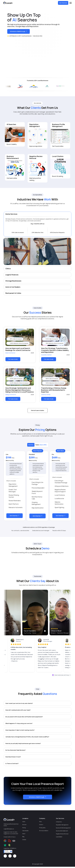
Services (24, 825)
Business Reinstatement (62, 831)
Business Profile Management (63, 828)
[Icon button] (5, 856)
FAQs (40, 822)
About (24, 834)
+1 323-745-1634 (13, 832)
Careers (41, 825)
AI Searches (59, 822)
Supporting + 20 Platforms (10, 848)
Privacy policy (42, 828)
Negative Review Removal (62, 834)
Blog (23, 837)
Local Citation (59, 837)
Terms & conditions (44, 831)
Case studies (25, 831)
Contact (24, 840)
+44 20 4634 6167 (14, 834)
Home (24, 822)
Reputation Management (62, 825)
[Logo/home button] (8, 3)
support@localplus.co (9, 829)
